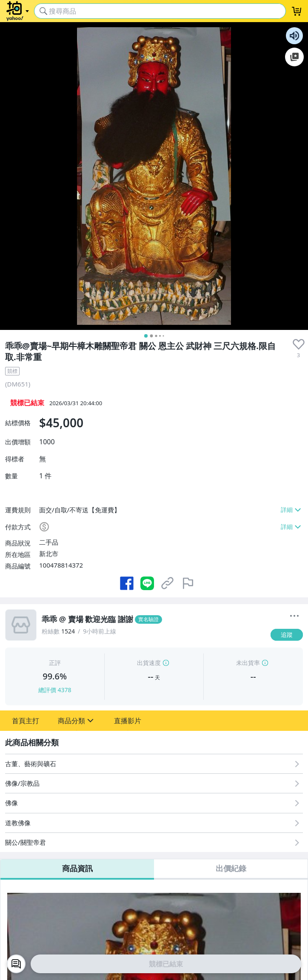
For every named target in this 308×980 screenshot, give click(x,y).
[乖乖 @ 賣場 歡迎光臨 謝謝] (154, 619)
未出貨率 (248, 663)
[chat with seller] (16, 964)
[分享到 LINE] (147, 583)
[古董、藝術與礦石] (154, 764)
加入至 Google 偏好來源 (294, 57)
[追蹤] (287, 635)
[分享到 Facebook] (127, 583)
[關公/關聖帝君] (154, 842)
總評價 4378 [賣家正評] (55, 690)
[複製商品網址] (168, 583)
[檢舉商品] (188, 583)
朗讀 (294, 36)
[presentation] (299, 344)
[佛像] (154, 803)
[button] (26, 721)
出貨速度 (149, 663)
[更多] (294, 616)
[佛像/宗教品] (154, 783)
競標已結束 (166, 964)
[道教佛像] (154, 823)
